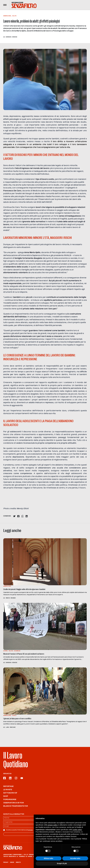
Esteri (5, 651)
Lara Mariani (11, 727)
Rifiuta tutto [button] (49, 858)
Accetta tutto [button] (75, 858)
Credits (18, 862)
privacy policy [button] (53, 825)
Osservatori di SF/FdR (14, 803)
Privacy (6, 862)
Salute (14, 16)
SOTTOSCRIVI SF (10, 793)
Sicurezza (17, 651)
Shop (6, 796)
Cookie (12, 862)
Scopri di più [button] (62, 863)
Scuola (14, 715)
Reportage (8, 786)
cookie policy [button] (77, 830)
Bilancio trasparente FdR (16, 806)
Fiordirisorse (10, 800)
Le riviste (8, 790)
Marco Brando (11, 598)
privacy (31, 830)
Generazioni (7, 16)
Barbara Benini (11, 37)
